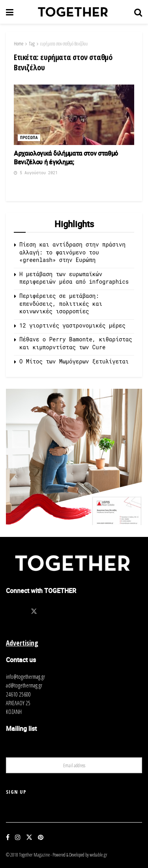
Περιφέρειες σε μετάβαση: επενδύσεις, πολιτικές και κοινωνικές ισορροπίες (61, 303)
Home (19, 44)
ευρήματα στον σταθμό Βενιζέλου (64, 44)
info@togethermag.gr (25, 677)
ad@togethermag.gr (24, 685)
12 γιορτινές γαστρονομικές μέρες (72, 325)
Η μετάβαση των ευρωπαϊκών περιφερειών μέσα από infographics (74, 278)
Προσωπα (29, 138)
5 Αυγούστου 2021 (36, 173)
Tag (32, 44)
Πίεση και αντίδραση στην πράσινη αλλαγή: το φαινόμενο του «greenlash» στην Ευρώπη (72, 252)
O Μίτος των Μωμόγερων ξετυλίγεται (74, 361)
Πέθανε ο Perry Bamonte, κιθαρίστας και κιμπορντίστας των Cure (76, 343)
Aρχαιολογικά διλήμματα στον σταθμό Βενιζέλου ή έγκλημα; (66, 158)
